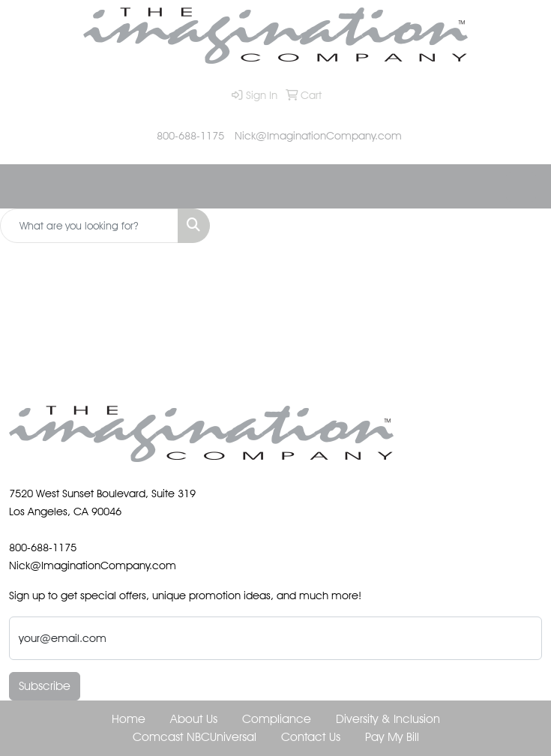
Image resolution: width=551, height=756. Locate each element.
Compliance (277, 719)
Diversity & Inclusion (388, 719)
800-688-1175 (190, 135)
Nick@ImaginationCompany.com (318, 135)
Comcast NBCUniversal (195, 737)
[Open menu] (521, 187)
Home (129, 719)
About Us (194, 719)
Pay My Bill (392, 737)
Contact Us (311, 737)
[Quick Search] (89, 226)
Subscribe (45, 686)
